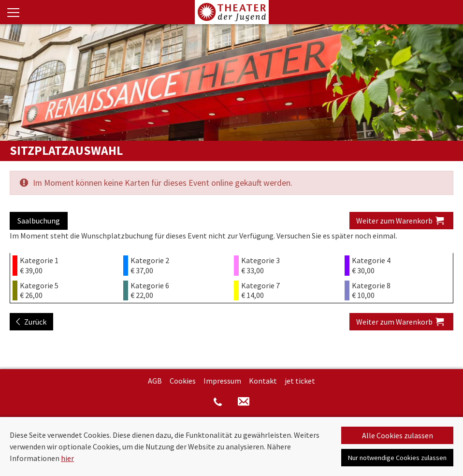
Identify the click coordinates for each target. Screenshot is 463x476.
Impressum (222, 381)
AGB (155, 381)
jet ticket (300, 381)
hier (67, 458)
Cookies (183, 381)
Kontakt (263, 381)
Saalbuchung (39, 221)
